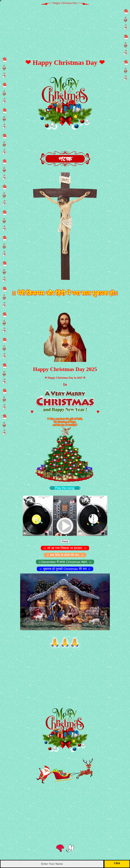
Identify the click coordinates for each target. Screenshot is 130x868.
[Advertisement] (65, 28)
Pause (65, 541)
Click (117, 863)
